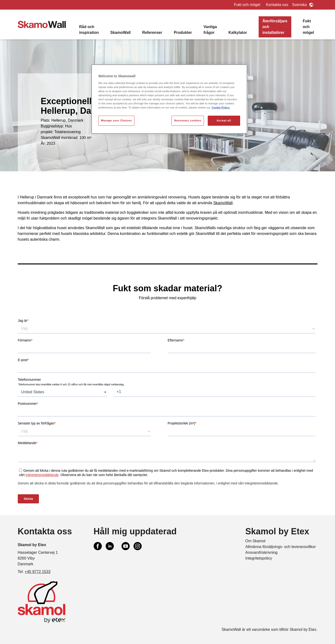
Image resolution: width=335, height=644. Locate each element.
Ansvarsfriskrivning (262, 552)
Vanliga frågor (210, 30)
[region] (169, 99)
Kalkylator (238, 33)
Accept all (224, 120)
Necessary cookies (188, 120)
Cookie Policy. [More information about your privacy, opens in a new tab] (221, 107)
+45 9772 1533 (38, 572)
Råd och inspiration (89, 30)
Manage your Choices (116, 120)
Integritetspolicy (259, 558)
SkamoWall (120, 33)
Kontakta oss (277, 5)
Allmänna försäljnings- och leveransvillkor (281, 547)
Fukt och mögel (247, 5)
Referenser (152, 33)
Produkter (183, 33)
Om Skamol (256, 541)
